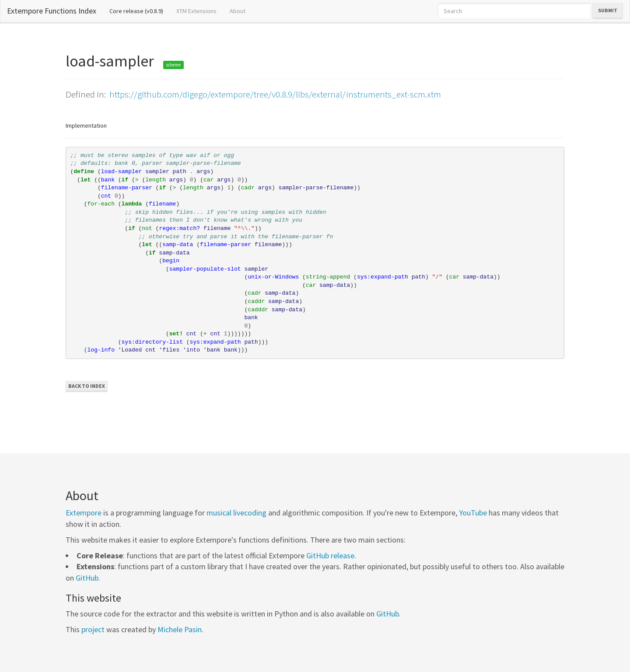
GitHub (87, 578)
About (238, 11)
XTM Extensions (196, 11)
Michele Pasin (180, 629)
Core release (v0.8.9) (140, 10)
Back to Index (87, 386)
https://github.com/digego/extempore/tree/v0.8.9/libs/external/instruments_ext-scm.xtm (275, 94)
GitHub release (330, 555)
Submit (608, 10)
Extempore (84, 513)
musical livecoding (236, 513)
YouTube (473, 513)
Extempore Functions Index (52, 11)
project (93, 629)
